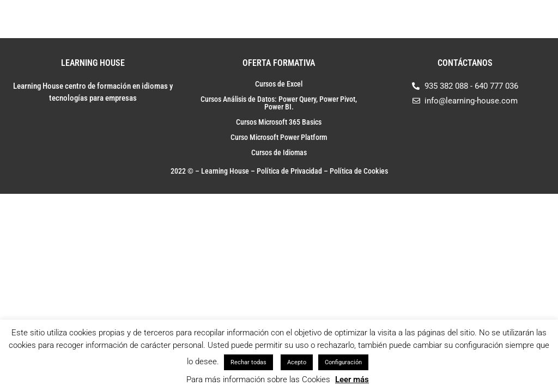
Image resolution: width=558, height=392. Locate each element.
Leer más (352, 379)
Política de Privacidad (289, 171)
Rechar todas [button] (248, 362)
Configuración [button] (343, 362)
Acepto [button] (297, 362)
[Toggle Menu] (536, 19)
